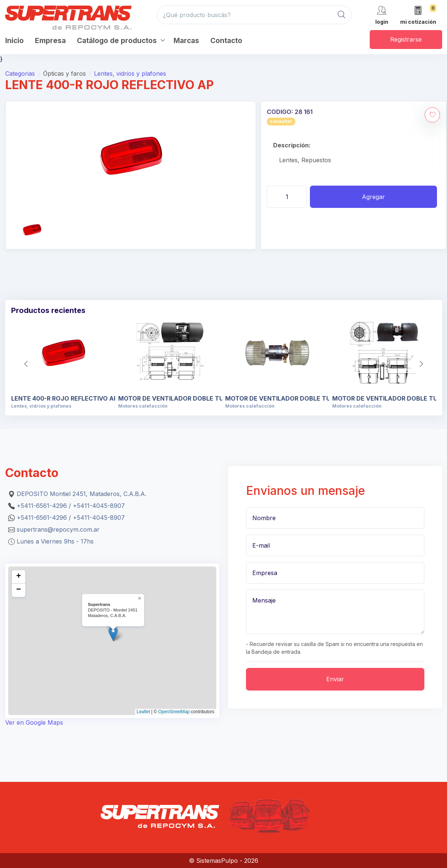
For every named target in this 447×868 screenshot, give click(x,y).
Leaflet (143, 712)
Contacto (226, 41)
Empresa (50, 41)
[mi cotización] (418, 16)
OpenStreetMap (174, 712)
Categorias (20, 74)
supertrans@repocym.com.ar (58, 529)
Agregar (373, 197)
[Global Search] (341, 15)
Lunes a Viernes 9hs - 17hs (55, 541)
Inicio (14, 41)
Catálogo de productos (117, 41)
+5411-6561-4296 (42, 506)
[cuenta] (382, 15)
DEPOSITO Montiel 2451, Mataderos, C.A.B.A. (82, 494)
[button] (421, 364)
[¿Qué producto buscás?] (254, 15)
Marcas (186, 41)
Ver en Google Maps (34, 722)
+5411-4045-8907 (99, 506)
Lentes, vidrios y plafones (130, 74)
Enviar (335, 679)
